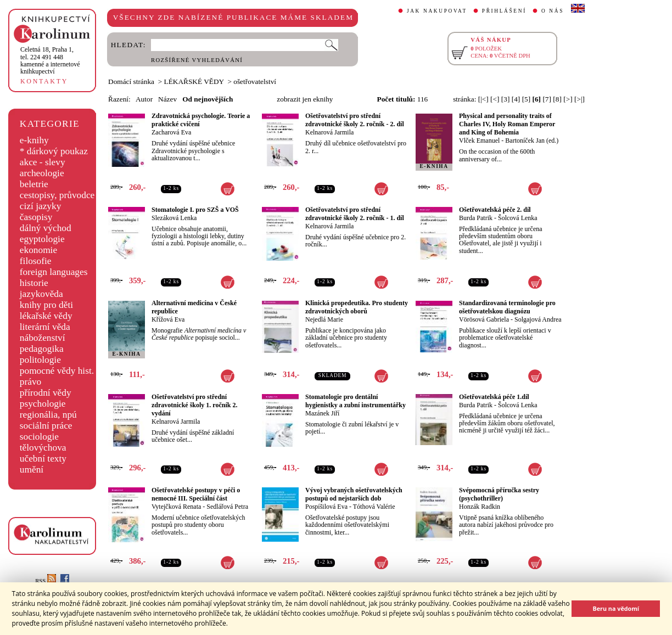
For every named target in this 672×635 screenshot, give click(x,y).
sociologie (39, 437)
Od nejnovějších (208, 99)
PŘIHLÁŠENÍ (504, 11)
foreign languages (54, 272)
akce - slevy (43, 162)
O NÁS (553, 11)
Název (167, 99)
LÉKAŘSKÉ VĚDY (194, 82)
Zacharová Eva (171, 132)
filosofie (36, 261)
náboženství (43, 338)
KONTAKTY (44, 81)
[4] (516, 99)
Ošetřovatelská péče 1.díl (494, 397)
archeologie (42, 173)
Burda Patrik (476, 218)
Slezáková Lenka (174, 218)
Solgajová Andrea (538, 319)
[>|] (579, 99)
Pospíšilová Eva (326, 507)
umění (32, 470)
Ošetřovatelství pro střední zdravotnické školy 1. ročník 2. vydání (194, 405)
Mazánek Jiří (322, 413)
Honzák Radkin (480, 507)
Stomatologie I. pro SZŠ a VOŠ (195, 210)
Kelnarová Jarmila (329, 132)
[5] (527, 99)
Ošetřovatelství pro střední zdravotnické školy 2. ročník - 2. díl (355, 120)
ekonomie (38, 250)
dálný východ (46, 228)
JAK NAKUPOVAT (437, 11)
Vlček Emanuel (479, 141)
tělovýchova (43, 448)
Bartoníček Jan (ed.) (532, 141)
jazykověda (41, 294)
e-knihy (34, 140)
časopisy (36, 217)
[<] (495, 99)
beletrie (34, 184)
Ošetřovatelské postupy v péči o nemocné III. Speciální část (196, 494)
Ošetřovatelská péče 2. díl (495, 210)
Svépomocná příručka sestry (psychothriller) (499, 494)
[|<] (483, 99)
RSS (46, 581)
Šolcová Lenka (518, 218)
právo (30, 382)
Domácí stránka (131, 82)
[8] (557, 99)
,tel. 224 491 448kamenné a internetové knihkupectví (50, 60)
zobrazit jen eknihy (305, 99)
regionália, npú (48, 415)
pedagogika (42, 349)
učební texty (43, 459)
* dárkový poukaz (54, 151)
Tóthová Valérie (374, 507)
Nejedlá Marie (324, 319)
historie (34, 283)
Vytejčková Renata (176, 507)
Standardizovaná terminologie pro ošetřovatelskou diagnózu (507, 307)
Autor (144, 99)
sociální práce (46, 426)
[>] (568, 99)
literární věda (45, 327)
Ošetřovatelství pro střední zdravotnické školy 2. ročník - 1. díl (355, 214)
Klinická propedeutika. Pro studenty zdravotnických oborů (357, 307)
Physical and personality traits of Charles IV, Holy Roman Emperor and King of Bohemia (507, 124)
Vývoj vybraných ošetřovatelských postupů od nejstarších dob (354, 494)
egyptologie (42, 239)
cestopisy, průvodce (57, 195)
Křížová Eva (168, 319)
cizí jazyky (41, 206)
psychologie (43, 404)
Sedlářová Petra (227, 507)
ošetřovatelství (255, 82)
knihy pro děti (46, 305)
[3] (506, 99)
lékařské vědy (46, 316)
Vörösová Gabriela (484, 319)
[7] (547, 99)
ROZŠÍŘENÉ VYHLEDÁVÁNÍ (197, 60)
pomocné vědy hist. (57, 371)
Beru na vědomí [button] (616, 608)
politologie (40, 360)
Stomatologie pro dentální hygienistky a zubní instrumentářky (355, 401)
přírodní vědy (46, 393)
